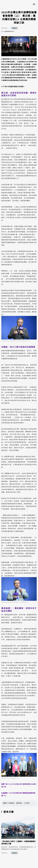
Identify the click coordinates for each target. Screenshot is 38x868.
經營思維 (19, 803)
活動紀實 (14, 28)
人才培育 (27, 803)
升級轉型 (11, 803)
